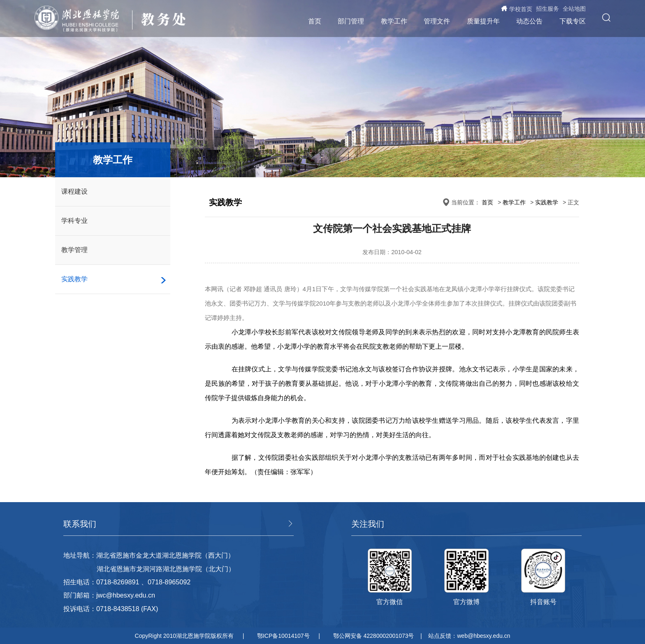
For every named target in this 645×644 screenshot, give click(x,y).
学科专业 (74, 221)
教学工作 (394, 21)
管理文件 (437, 21)
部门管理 (351, 21)
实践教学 (74, 279)
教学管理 (74, 250)
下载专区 (573, 21)
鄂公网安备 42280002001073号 (374, 636)
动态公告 (529, 21)
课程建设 (74, 191)
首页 (315, 21)
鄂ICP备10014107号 (283, 636)
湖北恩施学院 (81, 19)
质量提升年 (483, 21)
